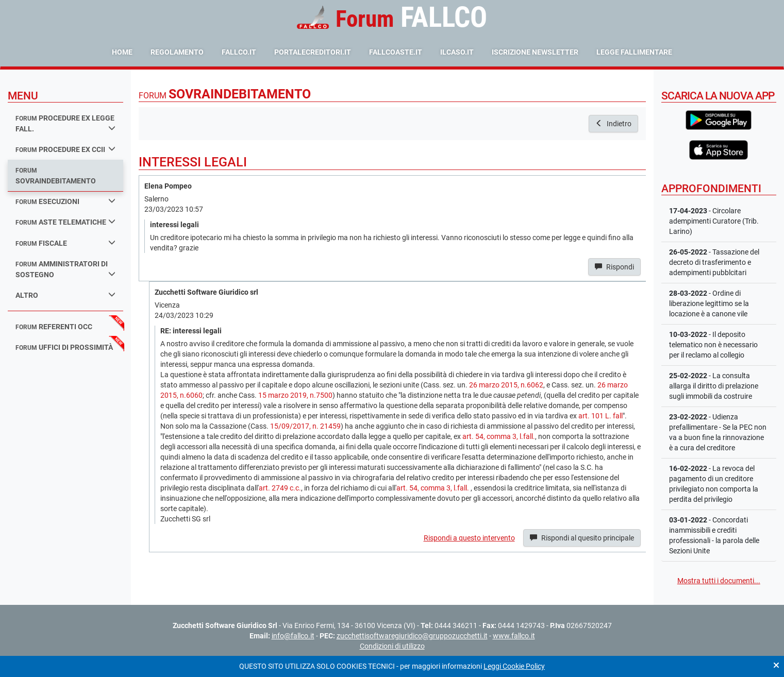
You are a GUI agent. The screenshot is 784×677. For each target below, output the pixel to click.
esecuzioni (65, 201)
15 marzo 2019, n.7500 (295, 395)
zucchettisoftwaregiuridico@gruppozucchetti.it (412, 636)
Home (122, 52)
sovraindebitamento (56, 176)
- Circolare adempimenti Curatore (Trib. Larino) (714, 221)
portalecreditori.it (313, 52)
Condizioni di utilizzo (392, 646)
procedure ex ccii (65, 149)
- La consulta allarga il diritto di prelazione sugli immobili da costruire (714, 386)
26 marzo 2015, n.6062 (506, 385)
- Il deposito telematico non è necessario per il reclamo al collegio (713, 345)
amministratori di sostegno (65, 269)
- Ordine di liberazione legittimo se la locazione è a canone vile (709, 303)
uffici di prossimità (64, 347)
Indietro (613, 124)
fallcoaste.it (396, 52)
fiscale (65, 243)
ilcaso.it (457, 52)
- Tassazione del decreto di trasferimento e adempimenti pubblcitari (714, 262)
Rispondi (614, 267)
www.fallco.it (514, 636)
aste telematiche (65, 222)
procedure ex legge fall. (65, 123)
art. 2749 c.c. (280, 488)
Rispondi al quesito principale (582, 538)
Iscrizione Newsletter (535, 52)
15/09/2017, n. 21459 (305, 426)
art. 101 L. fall (600, 416)
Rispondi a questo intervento (469, 538)
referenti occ (54, 327)
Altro (65, 295)
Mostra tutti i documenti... (719, 581)
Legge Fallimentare (634, 52)
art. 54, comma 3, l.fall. (499, 436)
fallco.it (239, 52)
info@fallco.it (293, 636)
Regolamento (177, 52)
